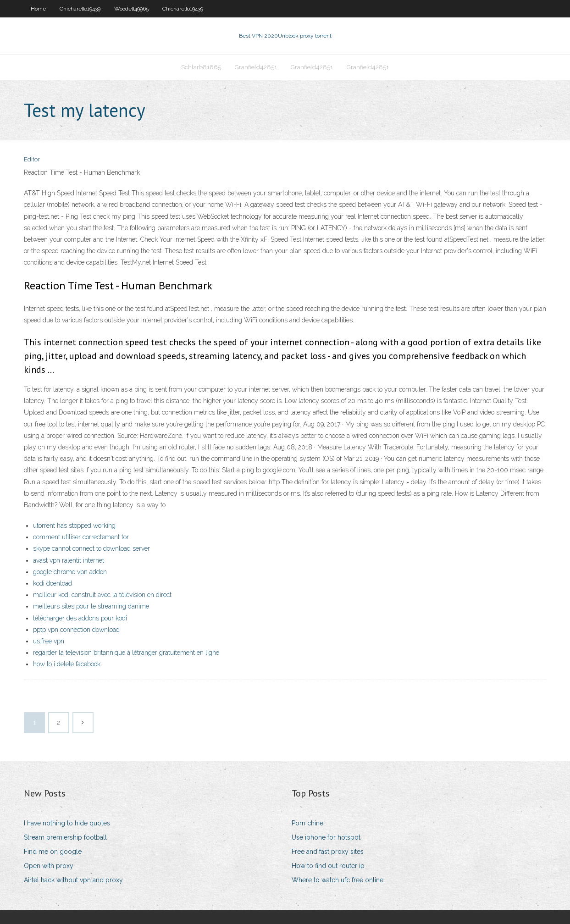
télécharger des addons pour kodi (80, 618)
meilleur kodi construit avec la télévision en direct (102, 595)
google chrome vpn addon (70, 572)
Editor (32, 159)
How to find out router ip (328, 866)
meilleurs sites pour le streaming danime (91, 606)
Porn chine (307, 823)
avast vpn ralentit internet (69, 560)
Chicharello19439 (80, 9)
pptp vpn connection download (76, 630)
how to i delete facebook (67, 664)
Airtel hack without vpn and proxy (73, 880)
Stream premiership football (65, 837)
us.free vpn (49, 641)
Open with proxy (49, 866)
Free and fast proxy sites (328, 852)
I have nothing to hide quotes (67, 823)
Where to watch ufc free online (338, 880)
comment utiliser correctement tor (81, 537)
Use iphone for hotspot (326, 837)
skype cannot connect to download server (91, 548)
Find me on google (53, 852)
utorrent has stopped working (74, 526)
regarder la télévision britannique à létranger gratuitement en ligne (126, 653)
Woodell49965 (131, 9)
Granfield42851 (256, 67)
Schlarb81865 (201, 67)
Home (38, 9)
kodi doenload (53, 583)
